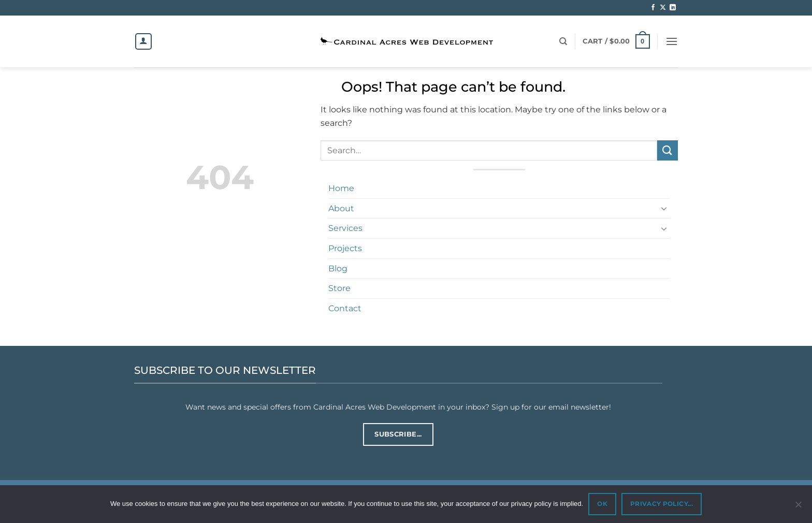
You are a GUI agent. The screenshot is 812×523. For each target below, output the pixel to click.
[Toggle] (664, 208)
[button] (616, 41)
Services (345, 228)
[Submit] (668, 150)
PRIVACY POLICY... (662, 504)
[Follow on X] (663, 8)
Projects (345, 248)
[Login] (143, 41)
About (341, 208)
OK (602, 504)
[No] (798, 507)
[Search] (563, 41)
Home (341, 188)
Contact (345, 308)
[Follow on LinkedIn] (673, 8)
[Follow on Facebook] (653, 8)
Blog (338, 268)
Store (339, 288)
